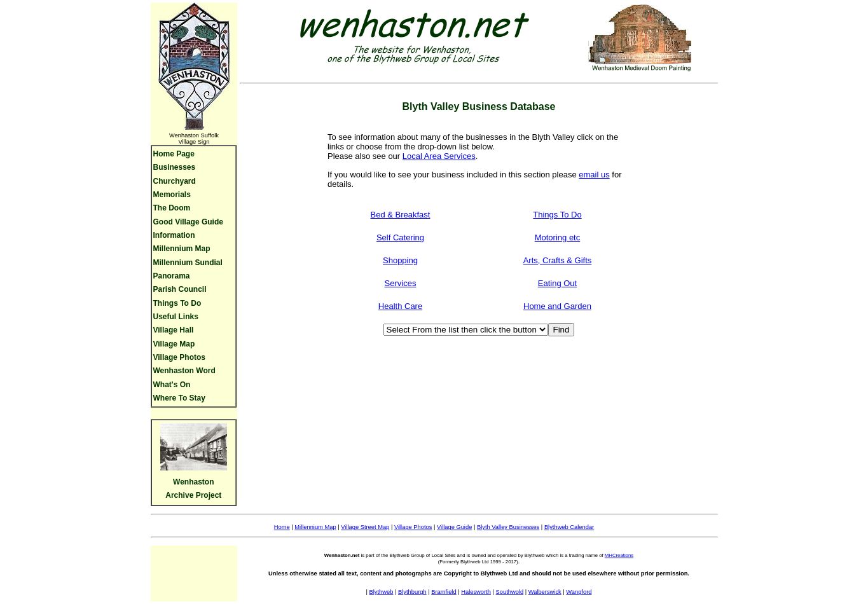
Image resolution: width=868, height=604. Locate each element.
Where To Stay (179, 398)
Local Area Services (439, 156)
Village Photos (179, 357)
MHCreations (619, 555)
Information (174, 235)
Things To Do (177, 303)
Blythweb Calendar (569, 527)
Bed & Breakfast (401, 215)
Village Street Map (365, 527)
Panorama (172, 276)
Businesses (175, 167)
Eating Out (557, 283)
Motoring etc (558, 237)
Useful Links (176, 317)
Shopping (400, 260)
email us (594, 175)
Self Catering (400, 237)
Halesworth (476, 592)
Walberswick (545, 592)
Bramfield (444, 592)
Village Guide (454, 527)
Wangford (579, 592)
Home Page (174, 154)
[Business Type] (466, 330)
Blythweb (382, 592)
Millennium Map (182, 249)
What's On (172, 385)
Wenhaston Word (184, 371)
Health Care (400, 306)
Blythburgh (412, 592)
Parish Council (180, 289)
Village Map (174, 344)
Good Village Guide (188, 222)
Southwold (510, 592)
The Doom (172, 208)
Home (282, 527)
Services (401, 283)
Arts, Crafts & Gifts (558, 260)
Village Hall (174, 330)
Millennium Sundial (188, 263)
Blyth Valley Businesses (508, 527)
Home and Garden (557, 306)
